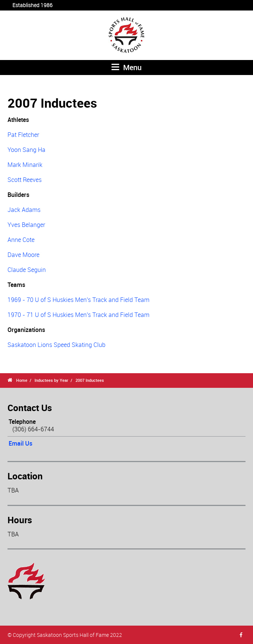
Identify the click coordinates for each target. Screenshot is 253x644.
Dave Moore (23, 255)
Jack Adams (24, 210)
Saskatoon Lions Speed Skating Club (56, 345)
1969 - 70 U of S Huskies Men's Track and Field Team (78, 300)
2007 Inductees (90, 380)
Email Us (20, 443)
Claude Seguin (27, 270)
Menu (127, 67)
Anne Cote (21, 240)
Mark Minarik (25, 165)
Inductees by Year (51, 380)
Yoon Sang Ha (26, 150)
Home (22, 380)
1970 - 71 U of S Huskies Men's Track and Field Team (78, 315)
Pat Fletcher (23, 135)
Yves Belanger (26, 225)
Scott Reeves (25, 180)
